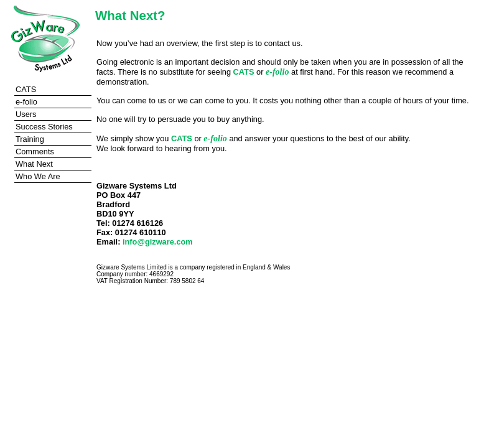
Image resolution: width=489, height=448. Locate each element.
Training (30, 139)
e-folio (26, 102)
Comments (35, 152)
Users (26, 114)
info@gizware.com (158, 242)
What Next (34, 164)
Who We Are (38, 176)
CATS (26, 89)
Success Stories (44, 127)
